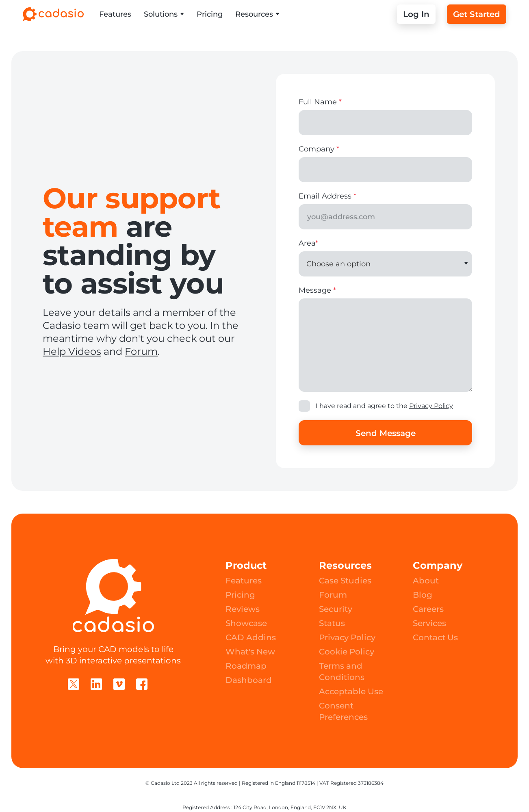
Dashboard (249, 680)
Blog (423, 595)
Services (429, 623)
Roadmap (246, 666)
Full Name (320, 102)
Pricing (210, 14)
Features (115, 14)
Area (308, 243)
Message (317, 290)
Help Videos (72, 351)
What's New (250, 652)
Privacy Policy (431, 406)
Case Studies (345, 581)
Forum (141, 351)
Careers (428, 609)
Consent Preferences (343, 711)
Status (332, 623)
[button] (164, 14)
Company (319, 149)
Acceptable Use (351, 691)
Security (336, 609)
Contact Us (435, 637)
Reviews (243, 609)
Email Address (327, 196)
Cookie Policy (347, 652)
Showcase (246, 623)
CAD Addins (251, 637)
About (426, 581)
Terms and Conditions (342, 672)
